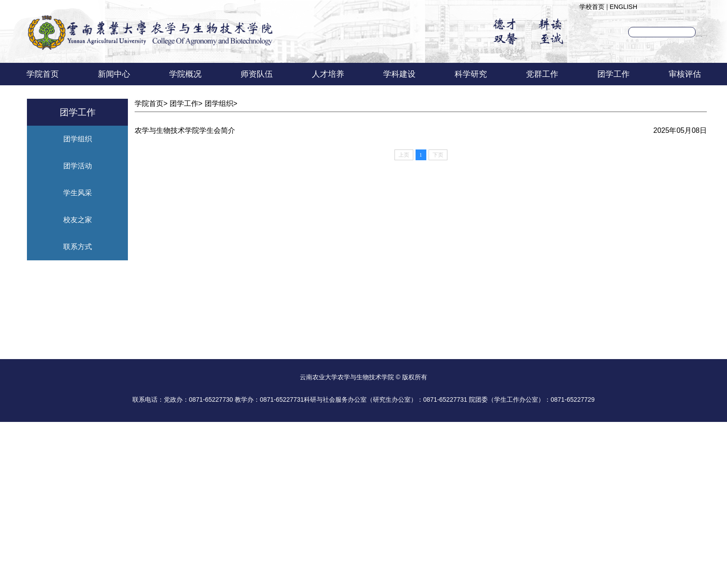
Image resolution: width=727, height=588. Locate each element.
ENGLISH (624, 7)
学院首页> (152, 103)
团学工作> (187, 103)
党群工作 (542, 74)
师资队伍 (257, 74)
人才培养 (328, 74)
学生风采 (78, 193)
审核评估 (685, 74)
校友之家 (78, 220)
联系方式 (78, 247)
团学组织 (78, 139)
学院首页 (43, 74)
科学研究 (471, 74)
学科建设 (399, 74)
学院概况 (185, 74)
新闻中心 (114, 74)
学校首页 (592, 7)
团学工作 (613, 74)
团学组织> (221, 103)
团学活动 (78, 166)
